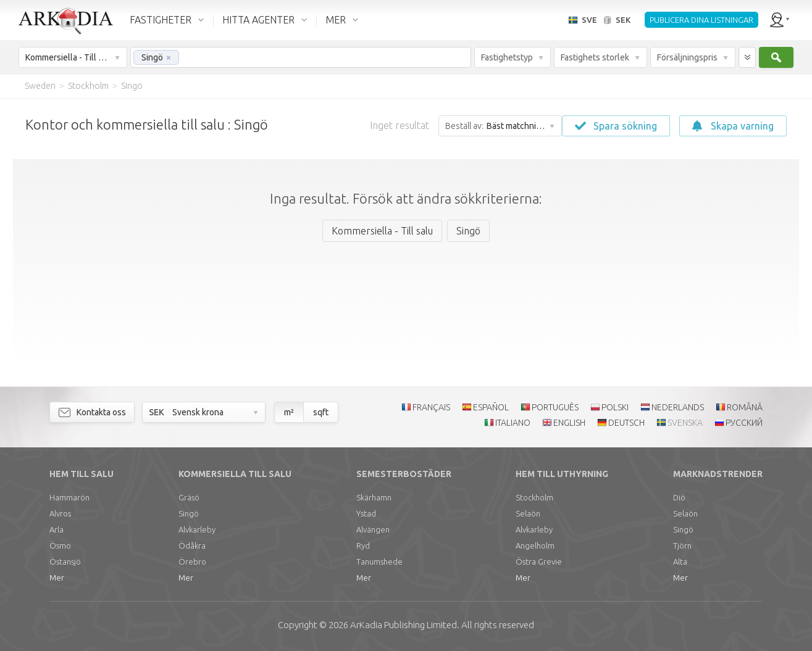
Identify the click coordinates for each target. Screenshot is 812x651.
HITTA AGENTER (258, 20)
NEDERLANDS (678, 407)
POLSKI (615, 407)
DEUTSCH (626, 423)
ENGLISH (569, 423)
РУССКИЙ (744, 423)
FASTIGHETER (161, 20)
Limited (404, 625)
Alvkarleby (197, 529)
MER (336, 20)
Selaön (528, 513)
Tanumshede (379, 562)
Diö (679, 497)
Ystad (366, 513)
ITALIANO (513, 423)
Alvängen (373, 529)
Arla (57, 529)
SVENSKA (685, 423)
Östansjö (65, 562)
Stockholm (534, 497)
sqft (321, 412)
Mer (57, 578)
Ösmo (60, 545)
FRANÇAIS (431, 407)
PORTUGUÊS (555, 407)
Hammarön (69, 497)
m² (289, 412)
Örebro (192, 562)
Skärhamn (374, 497)
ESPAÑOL (491, 407)
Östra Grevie (539, 562)
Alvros (60, 513)
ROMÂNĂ (745, 407)
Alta (680, 562)
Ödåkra (192, 545)
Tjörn (682, 545)
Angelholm (535, 545)
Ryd (363, 545)
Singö (189, 513)
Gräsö (189, 497)
